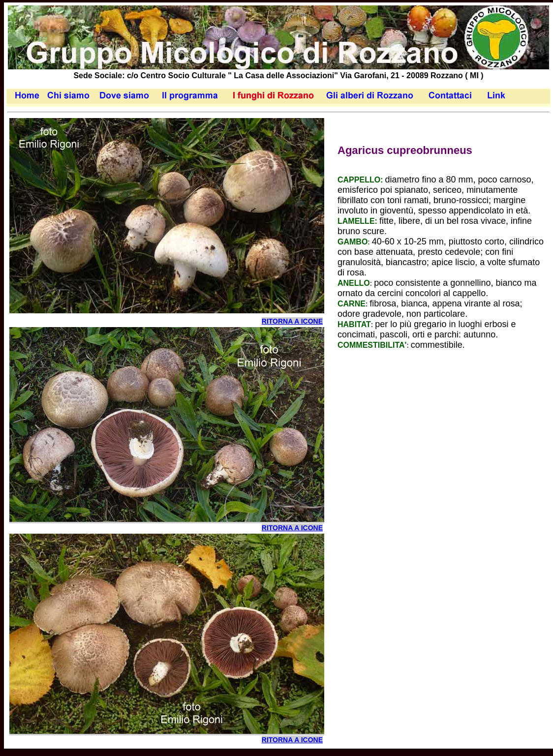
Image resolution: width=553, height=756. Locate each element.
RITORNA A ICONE (292, 321)
